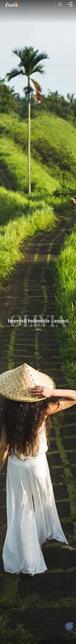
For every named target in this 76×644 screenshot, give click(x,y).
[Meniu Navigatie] (70, 4)
